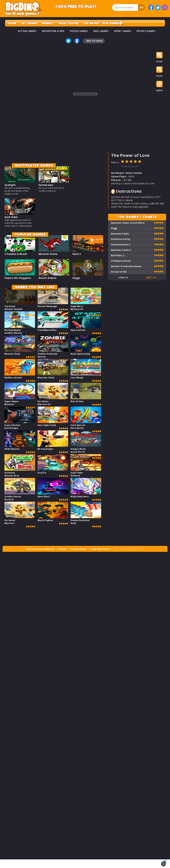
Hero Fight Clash (47, 425)
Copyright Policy (100, 549)
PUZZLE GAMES (79, 31)
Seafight (10, 185)
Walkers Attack (13, 378)
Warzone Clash (46, 378)
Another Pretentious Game (126, 266)
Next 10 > (152, 278)
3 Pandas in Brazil (16, 254)
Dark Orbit (11, 217)
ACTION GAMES (27, 31)
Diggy (76, 278)
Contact (62, 549)
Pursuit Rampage (47, 306)
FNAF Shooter (12, 449)
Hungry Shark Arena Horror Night (78, 452)
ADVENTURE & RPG (53, 31)
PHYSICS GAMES (146, 31)
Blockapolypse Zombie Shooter (13, 331)
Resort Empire (48, 278)
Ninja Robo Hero (80, 497)
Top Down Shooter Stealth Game (13, 309)
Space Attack (78, 330)
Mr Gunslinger (45, 449)
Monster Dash (12, 354)
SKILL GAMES (101, 31)
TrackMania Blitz (47, 330)
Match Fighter (45, 520)
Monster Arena (48, 254)
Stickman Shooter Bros (12, 474)
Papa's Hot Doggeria (18, 278)
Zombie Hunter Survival (13, 498)
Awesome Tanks (120, 234)
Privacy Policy (79, 549)
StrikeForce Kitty (121, 239)
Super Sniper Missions (12, 403)
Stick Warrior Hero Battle (78, 427)
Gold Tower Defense (77, 474)
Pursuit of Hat (119, 272)
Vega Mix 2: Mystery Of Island (77, 309)
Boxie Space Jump (80, 354)
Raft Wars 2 (118, 255)
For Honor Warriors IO (44, 403)
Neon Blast (44, 497)
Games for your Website (40, 549)
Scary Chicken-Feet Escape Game (13, 428)
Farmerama (46, 185)
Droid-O (42, 473)
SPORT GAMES (122, 31)
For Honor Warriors (10, 522)
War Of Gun (77, 401)
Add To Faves (95, 41)
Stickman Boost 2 (121, 245)
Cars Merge (77, 378)
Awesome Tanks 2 (121, 250)
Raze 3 (77, 254)
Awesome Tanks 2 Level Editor (128, 223)
